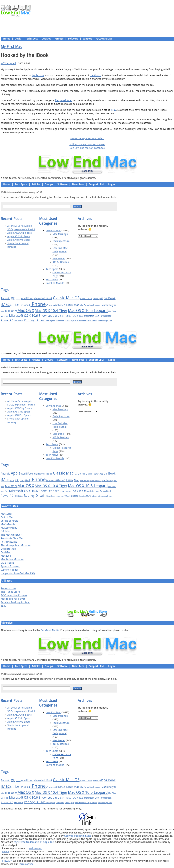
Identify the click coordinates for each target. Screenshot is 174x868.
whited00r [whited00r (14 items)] (85, 321)
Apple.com (38, 75)
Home (7, 39)
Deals (18, 39)
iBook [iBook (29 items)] (111, 298)
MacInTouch (8, 524)
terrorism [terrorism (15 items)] (60, 321)
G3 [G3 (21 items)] (102, 298)
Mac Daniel (59, 259)
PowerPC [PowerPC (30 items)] (7, 320)
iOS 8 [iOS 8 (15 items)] (22, 305)
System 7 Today (9, 570)
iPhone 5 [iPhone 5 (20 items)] (61, 305)
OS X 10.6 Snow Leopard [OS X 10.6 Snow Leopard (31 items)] (42, 316)
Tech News (52, 280)
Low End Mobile (55, 283)
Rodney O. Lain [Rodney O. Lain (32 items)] (35, 320)
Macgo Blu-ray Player (13, 599)
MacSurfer (6, 514)
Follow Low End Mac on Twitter (87, 144)
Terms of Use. (26, 864)
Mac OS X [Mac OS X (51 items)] (26, 310)
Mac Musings (60, 234)
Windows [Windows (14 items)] (93, 321)
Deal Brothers (9, 549)
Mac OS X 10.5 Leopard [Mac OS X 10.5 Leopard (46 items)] (88, 311)
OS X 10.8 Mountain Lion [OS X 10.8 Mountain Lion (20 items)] (86, 316)
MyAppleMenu (9, 528)
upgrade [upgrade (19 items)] (75, 321)
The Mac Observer (11, 535)
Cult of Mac (7, 517)
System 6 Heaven (10, 566)
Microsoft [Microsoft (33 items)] (16, 316)
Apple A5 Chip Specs (19, 236)
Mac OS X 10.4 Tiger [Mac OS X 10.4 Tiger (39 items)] (51, 311)
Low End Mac (53, 231)
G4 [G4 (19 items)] (105, 298)
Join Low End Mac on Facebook (87, 148)
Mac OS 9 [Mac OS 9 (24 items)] (11, 311)
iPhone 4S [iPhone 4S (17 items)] (51, 305)
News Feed (78, 184)
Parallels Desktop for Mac (15, 602)
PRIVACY (7, 861)
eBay (113, 110)
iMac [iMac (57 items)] (5, 304)
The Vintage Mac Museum (16, 545)
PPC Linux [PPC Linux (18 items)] (19, 321)
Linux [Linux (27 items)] (70, 305)
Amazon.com (8, 588)
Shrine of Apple (9, 521)
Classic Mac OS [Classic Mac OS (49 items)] (66, 298)
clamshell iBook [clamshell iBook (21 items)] (43, 298)
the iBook (95, 75)
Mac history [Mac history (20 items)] (107, 305)
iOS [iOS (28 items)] (17, 305)
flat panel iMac (63, 100)
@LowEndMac (104, 39)
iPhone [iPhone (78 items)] (38, 304)
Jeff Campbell (8, 63)
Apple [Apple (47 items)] (16, 298)
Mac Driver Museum (12, 559)
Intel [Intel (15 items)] (12, 305)
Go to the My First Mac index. (87, 138)
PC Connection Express (14, 595)
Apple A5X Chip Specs (19, 233)
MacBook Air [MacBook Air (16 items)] (95, 305)
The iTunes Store (10, 592)
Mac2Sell (6, 556)
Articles (47, 39)
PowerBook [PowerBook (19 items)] (106, 316)
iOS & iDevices (61, 262)
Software (73, 39)
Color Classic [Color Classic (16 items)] (86, 299)
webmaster (35, 848)
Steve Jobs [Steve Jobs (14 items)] (51, 321)
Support (87, 39)
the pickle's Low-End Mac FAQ (18, 573)
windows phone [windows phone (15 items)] (105, 321)
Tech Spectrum (61, 241)
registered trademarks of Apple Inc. (34, 842)
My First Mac (11, 47)
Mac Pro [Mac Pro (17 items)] (4, 316)
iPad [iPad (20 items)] (27, 305)
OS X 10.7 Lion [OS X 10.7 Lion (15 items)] (66, 316)
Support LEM (96, 184)
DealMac (6, 552)
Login (111, 184)
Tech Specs (32, 39)
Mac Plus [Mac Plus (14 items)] (112, 311)
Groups (59, 39)
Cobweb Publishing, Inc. (78, 836)
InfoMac (5, 531)
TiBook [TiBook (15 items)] (68, 321)
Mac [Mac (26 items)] (76, 305)
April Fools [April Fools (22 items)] (27, 298)
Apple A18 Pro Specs (19, 240)
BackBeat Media (50, 630)
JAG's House (7, 563)
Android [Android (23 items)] (5, 298)
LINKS (5, 851)
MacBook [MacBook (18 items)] (84, 305)
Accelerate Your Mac (12, 538)
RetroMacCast (9, 542)
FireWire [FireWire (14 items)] (96, 299)
